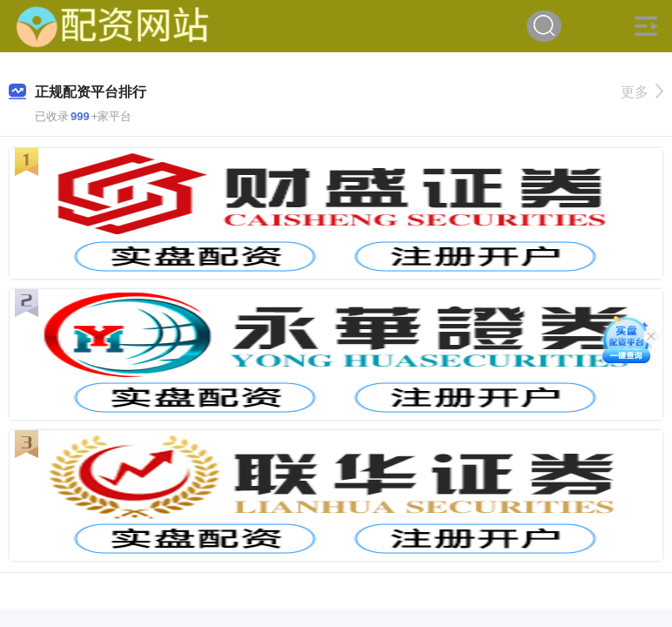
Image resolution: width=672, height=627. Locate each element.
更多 (642, 92)
